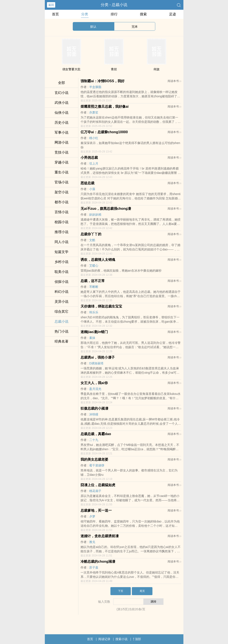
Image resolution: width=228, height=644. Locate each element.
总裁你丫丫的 (91, 234)
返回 (51, 5)
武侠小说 (61, 103)
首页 (55, 14)
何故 (157, 69)
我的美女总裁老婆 (94, 459)
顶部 (137, 639)
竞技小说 (61, 152)
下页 (121, 591)
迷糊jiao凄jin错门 (94, 332)
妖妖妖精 (95, 215)
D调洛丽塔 (96, 363)
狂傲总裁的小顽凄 (94, 408)
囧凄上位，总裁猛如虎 (98, 485)
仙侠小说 (61, 113)
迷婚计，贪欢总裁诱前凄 (100, 536)
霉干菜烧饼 (97, 465)
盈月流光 (95, 389)
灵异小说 (61, 302)
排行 (114, 14)
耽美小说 (61, 272)
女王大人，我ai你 (94, 383)
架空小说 (61, 192)
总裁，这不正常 (93, 281)
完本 (135, 27)
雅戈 (92, 542)
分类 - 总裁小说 (114, 5)
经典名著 (61, 341)
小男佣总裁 (89, 158)
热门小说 (61, 331)
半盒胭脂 (95, 87)
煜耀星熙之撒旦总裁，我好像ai (104, 107)
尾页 (142, 591)
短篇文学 (61, 252)
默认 (93, 27)
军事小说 (61, 132)
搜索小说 (121, 639)
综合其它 (61, 312)
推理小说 (61, 232)
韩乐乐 (94, 312)
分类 (85, 14)
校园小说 (61, 222)
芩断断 (94, 287)
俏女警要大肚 (71, 69)
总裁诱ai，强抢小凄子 (98, 357)
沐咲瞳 (94, 414)
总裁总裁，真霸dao (96, 434)
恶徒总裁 (87, 183)
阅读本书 (174, 81)
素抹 (92, 338)
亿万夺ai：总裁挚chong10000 (104, 132)
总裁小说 (61, 321)
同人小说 (61, 242)
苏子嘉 (94, 567)
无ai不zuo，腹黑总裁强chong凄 (106, 209)
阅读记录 (104, 639)
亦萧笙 (94, 112)
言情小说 (61, 212)
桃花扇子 (95, 491)
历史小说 (61, 123)
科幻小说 (61, 292)
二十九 (94, 440)
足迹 (173, 14)
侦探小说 (61, 282)
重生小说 (61, 172)
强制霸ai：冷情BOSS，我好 (103, 81)
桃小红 (94, 138)
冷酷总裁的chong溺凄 (98, 561)
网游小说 (61, 142)
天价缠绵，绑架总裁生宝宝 (101, 306)
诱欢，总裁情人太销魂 (98, 260)
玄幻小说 (61, 93)
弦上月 (94, 163)
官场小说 (61, 182)
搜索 (143, 14)
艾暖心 (94, 266)
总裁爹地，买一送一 (96, 510)
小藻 (92, 189)
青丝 (114, 69)
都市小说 (61, 202)
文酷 (92, 240)
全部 (61, 83)
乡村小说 (61, 262)
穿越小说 (61, 162)
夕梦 (92, 516)
